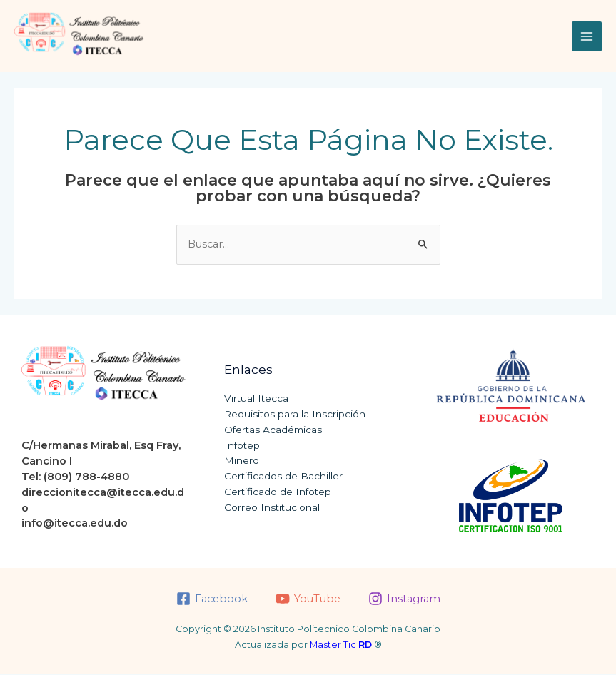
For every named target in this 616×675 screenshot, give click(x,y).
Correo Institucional (272, 508)
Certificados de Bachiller (283, 477)
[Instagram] (404, 599)
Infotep (242, 445)
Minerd (242, 461)
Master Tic (341, 645)
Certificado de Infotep (278, 492)
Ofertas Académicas (273, 430)
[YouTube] (308, 599)
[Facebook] (212, 599)
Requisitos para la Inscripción (295, 415)
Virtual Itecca (256, 399)
